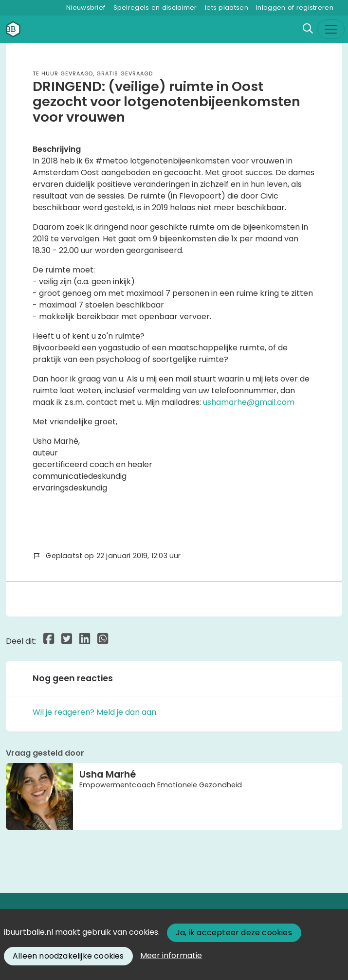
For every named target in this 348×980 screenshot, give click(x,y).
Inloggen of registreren (295, 8)
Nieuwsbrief (86, 8)
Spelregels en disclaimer (155, 8)
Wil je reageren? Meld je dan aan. (95, 712)
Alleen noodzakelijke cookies (68, 956)
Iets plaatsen (227, 8)
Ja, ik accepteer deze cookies (234, 933)
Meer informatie (171, 955)
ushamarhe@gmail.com (249, 402)
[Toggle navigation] (331, 29)
